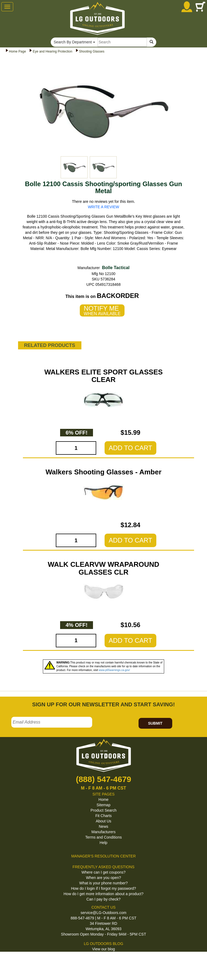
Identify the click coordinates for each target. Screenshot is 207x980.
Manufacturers (103, 832)
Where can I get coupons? (103, 872)
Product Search (104, 810)
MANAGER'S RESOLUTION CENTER (103, 856)
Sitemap (103, 805)
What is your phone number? (103, 883)
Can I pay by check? (104, 899)
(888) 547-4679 (103, 779)
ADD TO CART (130, 448)
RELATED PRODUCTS (50, 345)
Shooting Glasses (92, 51)
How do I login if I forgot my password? (103, 888)
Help (104, 843)
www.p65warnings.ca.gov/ (114, 670)
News (103, 826)
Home (103, 800)
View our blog (104, 949)
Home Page (17, 51)
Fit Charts (104, 816)
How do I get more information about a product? (104, 894)
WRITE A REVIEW (103, 207)
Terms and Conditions (103, 837)
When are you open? (103, 878)
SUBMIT (155, 723)
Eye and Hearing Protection (52, 51)
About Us (103, 821)
